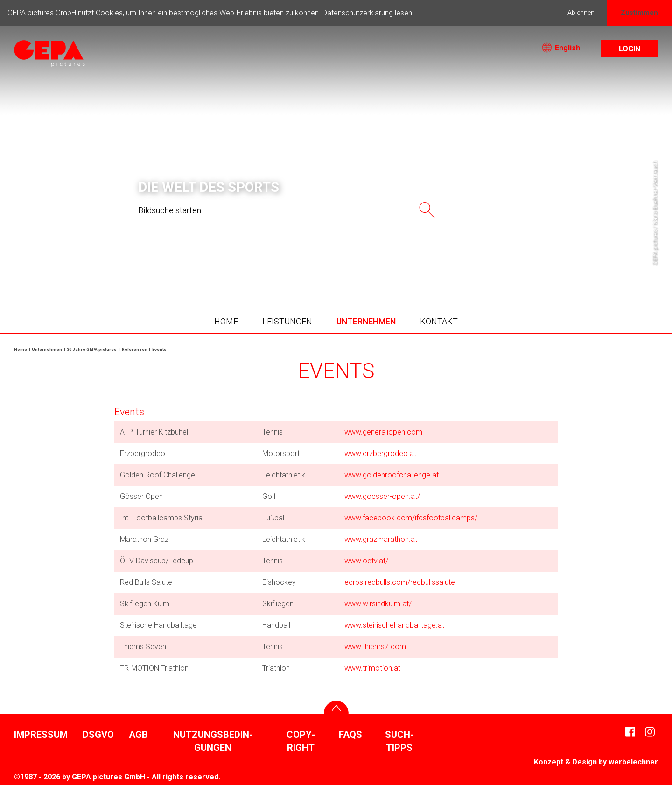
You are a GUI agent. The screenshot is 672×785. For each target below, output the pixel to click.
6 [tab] (350, 266)
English (561, 48)
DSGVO (98, 735)
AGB (138, 735)
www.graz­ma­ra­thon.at (381, 539)
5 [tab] (336, 266)
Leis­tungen (287, 321)
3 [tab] (308, 266)
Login (630, 49)
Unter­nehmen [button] (366, 321)
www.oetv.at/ (366, 561)
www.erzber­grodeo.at (380, 453)
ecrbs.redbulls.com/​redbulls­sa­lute (400, 582)
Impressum (41, 735)
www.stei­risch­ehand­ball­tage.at (394, 625)
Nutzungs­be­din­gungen (213, 741)
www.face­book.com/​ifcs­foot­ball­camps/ (411, 518)
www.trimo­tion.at (372, 668)
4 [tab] (322, 266)
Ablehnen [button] (581, 13)
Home (226, 321)
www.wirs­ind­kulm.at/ (378, 604)
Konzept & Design (565, 762)
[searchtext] (272, 210)
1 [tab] (280, 266)
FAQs (350, 735)
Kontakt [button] (439, 321)
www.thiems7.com (375, 647)
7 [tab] (364, 266)
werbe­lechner (633, 762)
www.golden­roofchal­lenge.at (392, 475)
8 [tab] (378, 266)
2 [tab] (294, 266)
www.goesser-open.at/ (382, 496)
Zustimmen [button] (639, 13)
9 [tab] (392, 266)
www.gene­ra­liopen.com (383, 432)
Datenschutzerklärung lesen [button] (367, 13)
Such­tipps (399, 741)
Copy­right (301, 741)
